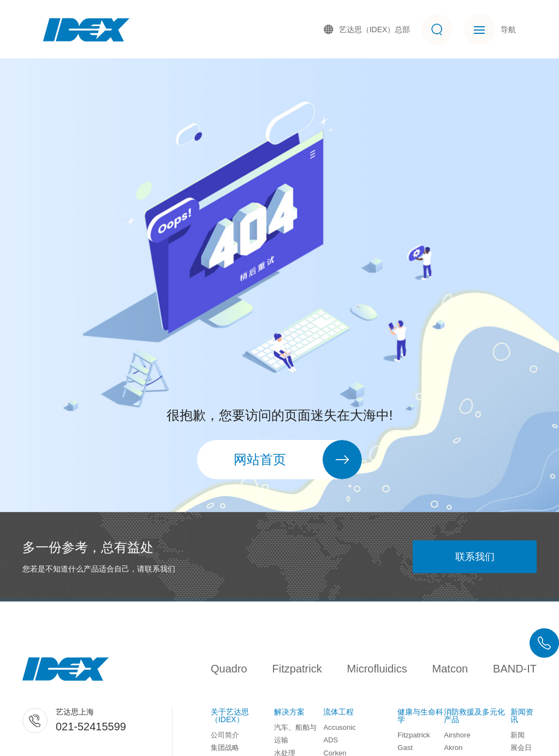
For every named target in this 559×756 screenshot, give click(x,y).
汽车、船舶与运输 (295, 734)
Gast (405, 748)
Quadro (229, 669)
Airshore (457, 735)
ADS (331, 740)
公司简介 (225, 735)
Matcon (450, 669)
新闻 (518, 735)
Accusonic (339, 727)
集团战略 (225, 748)
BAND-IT (515, 669)
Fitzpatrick (297, 669)
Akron (453, 748)
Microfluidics (377, 669)
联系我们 (475, 557)
